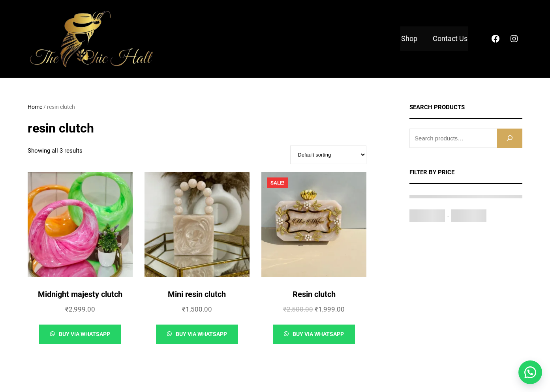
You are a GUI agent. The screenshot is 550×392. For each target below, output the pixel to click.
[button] (530, 372)
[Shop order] (328, 155)
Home (35, 107)
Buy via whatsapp (84, 334)
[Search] (510, 138)
